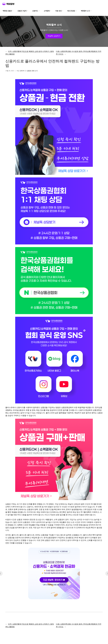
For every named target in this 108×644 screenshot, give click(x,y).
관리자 (22, 71)
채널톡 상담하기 (54, 36)
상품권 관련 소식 (32, 71)
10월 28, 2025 (10, 71)
